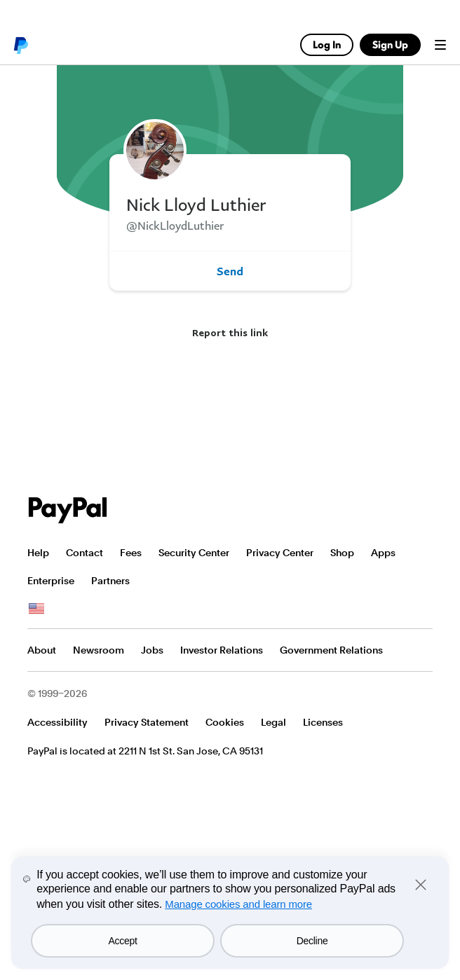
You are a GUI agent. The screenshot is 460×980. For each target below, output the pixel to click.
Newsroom (99, 650)
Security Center (194, 553)
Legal (273, 722)
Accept (123, 941)
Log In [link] (327, 44)
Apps (383, 553)
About (42, 650)
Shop (342, 553)
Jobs (152, 650)
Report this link (230, 332)
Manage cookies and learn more (238, 904)
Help (38, 553)
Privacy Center (280, 553)
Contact (84, 553)
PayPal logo (20, 45)
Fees (131, 553)
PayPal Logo (68, 510)
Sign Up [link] (390, 44)
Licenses (323, 722)
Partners (110, 581)
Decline (312, 941)
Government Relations (331, 650)
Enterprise (51, 581)
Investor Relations (222, 650)
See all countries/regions (36, 609)
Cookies (225, 722)
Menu (440, 45)
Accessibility (57, 722)
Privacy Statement (147, 722)
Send (230, 271)
